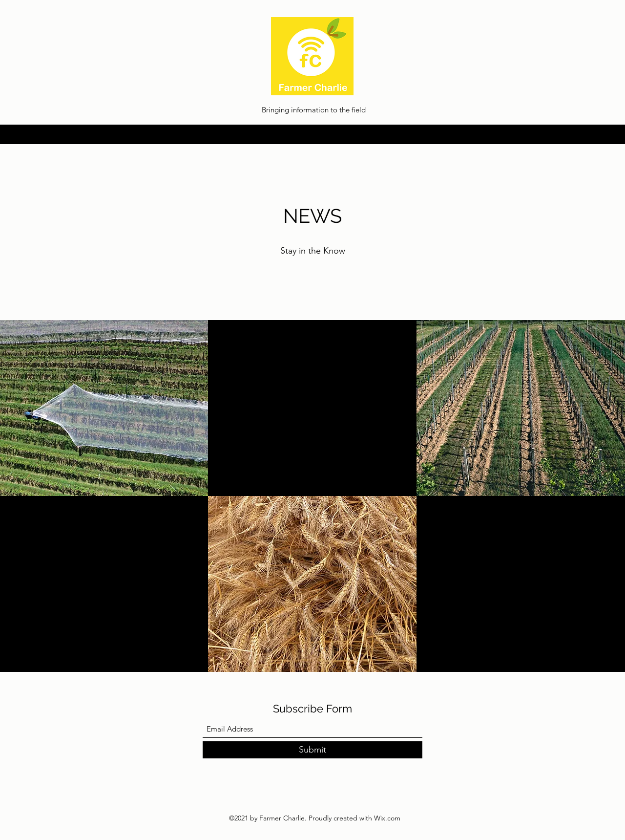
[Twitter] (566, 134)
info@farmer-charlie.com (76, 134)
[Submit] (312, 750)
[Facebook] (581, 134)
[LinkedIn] (552, 134)
